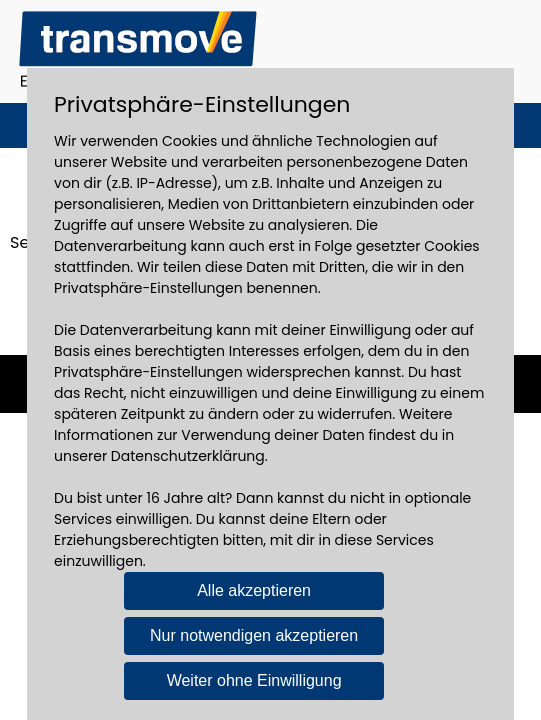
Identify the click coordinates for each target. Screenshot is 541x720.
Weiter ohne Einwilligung (254, 680)
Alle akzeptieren (254, 590)
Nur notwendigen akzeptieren (254, 635)
